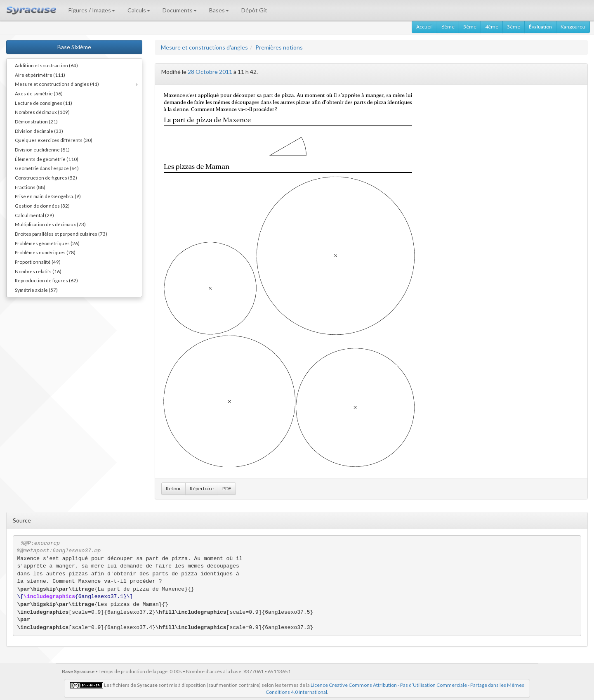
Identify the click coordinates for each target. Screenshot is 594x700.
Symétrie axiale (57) (36, 290)
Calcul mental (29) (34, 215)
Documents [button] (180, 10)
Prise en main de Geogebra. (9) (48, 196)
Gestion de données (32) (42, 206)
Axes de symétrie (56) (39, 93)
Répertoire (202, 488)
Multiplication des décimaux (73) (50, 224)
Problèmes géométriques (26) (47, 243)
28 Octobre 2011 (210, 72)
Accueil (424, 27)
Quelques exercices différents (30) (54, 140)
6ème (448, 27)
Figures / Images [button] (92, 10)
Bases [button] (219, 10)
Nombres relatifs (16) (38, 271)
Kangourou (573, 27)
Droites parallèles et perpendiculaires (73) (61, 234)
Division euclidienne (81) (42, 149)
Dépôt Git (254, 10)
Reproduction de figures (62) (46, 280)
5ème (470, 27)
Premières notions (279, 47)
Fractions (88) (30, 187)
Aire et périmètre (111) (40, 75)
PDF (227, 488)
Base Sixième (74, 47)
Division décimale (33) (39, 131)
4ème (492, 27)
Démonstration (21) (36, 121)
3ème (514, 27)
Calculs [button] (139, 10)
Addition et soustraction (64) (46, 65)
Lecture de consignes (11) (44, 103)
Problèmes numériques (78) (45, 252)
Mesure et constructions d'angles (204, 47)
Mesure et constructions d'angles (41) (57, 84)
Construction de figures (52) (46, 177)
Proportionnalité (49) (38, 262)
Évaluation (540, 27)
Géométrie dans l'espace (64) (47, 168)
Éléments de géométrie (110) (47, 159)
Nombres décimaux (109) (42, 112)
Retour (173, 488)
